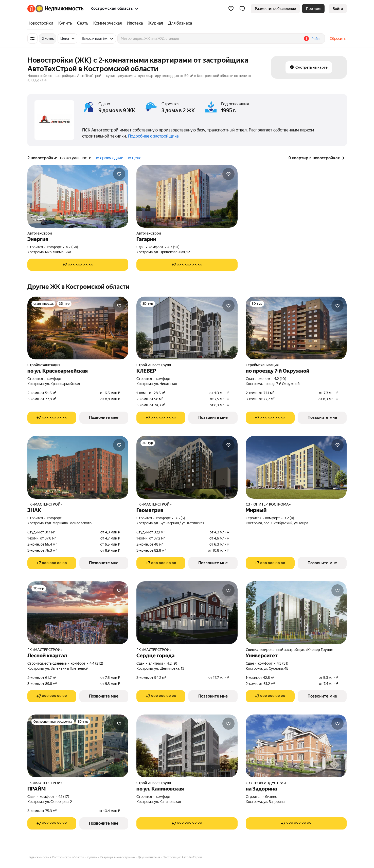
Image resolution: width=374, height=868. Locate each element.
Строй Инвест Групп (154, 365)
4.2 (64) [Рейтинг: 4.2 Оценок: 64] (72, 247)
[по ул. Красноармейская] (78, 328)
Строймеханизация (44, 365)
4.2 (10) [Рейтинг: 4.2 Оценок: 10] (280, 379)
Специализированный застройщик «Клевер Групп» (289, 650)
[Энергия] (78, 196)
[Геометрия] (187, 467)
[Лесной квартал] (78, 613)
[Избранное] (231, 9)
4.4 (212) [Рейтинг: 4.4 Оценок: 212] (96, 663)
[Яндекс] (31, 9)
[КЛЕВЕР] (187, 328)
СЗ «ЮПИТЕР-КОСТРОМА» (268, 504)
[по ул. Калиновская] (187, 746)
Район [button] (316, 39)
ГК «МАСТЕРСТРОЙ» (45, 504)
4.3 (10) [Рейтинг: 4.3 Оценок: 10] (173, 247)
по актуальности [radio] (76, 158)
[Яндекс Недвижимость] (59, 9)
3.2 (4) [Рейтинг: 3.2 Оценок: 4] (289, 518)
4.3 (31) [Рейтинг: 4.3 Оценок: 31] (282, 663)
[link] (338, 9)
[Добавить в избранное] (119, 174)
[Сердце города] (187, 613)
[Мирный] (296, 467)
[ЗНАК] (78, 467)
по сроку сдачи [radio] (109, 158)
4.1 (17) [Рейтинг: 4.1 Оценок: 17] (64, 797)
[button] (242, 9)
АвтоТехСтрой (40, 233)
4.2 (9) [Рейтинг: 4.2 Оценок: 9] (172, 663)
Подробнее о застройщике (153, 136)
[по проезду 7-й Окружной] (296, 328)
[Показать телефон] (78, 265)
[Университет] (296, 613)
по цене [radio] (134, 158)
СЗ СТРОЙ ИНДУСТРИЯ (266, 783)
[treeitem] (42, 23)
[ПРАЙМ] (78, 746)
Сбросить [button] (338, 38)
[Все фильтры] (32, 38)
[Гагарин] (187, 196)
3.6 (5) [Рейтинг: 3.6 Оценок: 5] (180, 518)
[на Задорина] (296, 746)
